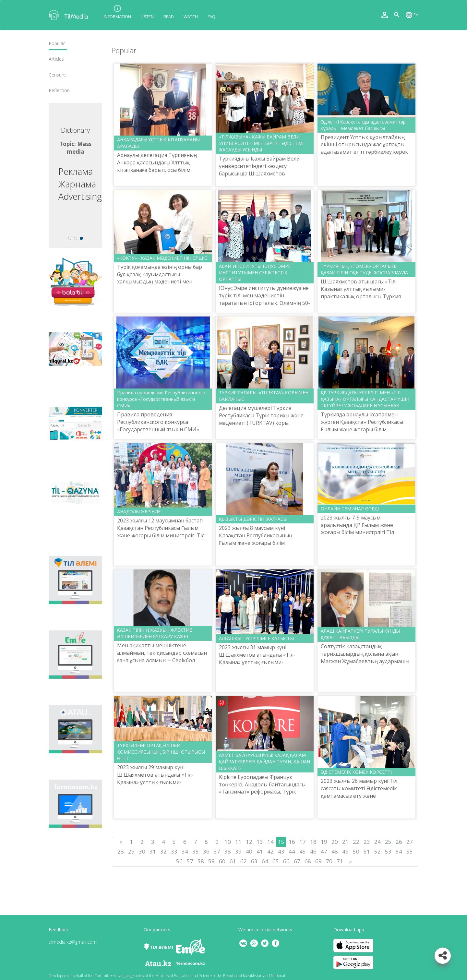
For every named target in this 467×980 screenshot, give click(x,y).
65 (276, 861)
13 (260, 842)
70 (329, 861)
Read (169, 17)
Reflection (59, 90)
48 (335, 851)
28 (121, 851)
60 (222, 861)
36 (206, 851)
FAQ (211, 17)
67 (297, 861)
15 (281, 842)
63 (254, 861)
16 (292, 842)
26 (399, 842)
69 (318, 861)
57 (190, 861)
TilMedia (70, 15)
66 (286, 861)
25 (388, 842)
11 (238, 842)
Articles (56, 59)
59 (211, 861)
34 (185, 851)
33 (174, 851)
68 (308, 861)
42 (270, 851)
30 (142, 851)
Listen (147, 17)
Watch (191, 17)
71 (340, 861)
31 (153, 851)
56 (179, 861)
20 (335, 842)
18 (313, 842)
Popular (57, 43)
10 (228, 842)
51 (367, 851)
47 (324, 851)
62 (244, 861)
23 (367, 842)
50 (356, 851)
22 (356, 842)
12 (249, 842)
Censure (57, 75)
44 (292, 851)
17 (303, 842)
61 (233, 861)
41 (260, 851)
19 (324, 842)
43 (281, 851)
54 (399, 851)
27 (410, 842)
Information (117, 17)
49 (345, 851)
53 (388, 851)
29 (131, 851)
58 (201, 861)
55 (410, 851)
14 (270, 842)
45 (303, 851)
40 (249, 851)
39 (238, 851)
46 (313, 851)
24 (377, 842)
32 (163, 851)
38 (228, 851)
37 (217, 851)
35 (196, 851)
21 (345, 842)
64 (265, 861)
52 (377, 851)
